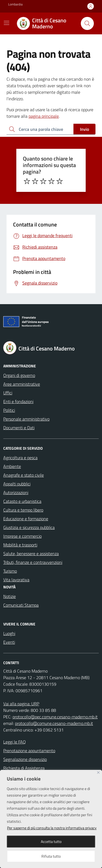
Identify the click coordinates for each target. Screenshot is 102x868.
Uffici (8, 393)
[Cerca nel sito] (87, 23)
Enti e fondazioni (18, 401)
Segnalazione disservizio (25, 759)
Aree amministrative (22, 384)
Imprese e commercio (22, 536)
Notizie (10, 596)
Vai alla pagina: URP (21, 704)
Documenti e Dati (19, 428)
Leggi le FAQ (15, 742)
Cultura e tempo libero (23, 510)
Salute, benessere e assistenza (31, 554)
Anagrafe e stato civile (24, 475)
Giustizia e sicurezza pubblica (29, 527)
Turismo (10, 571)
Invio (84, 129)
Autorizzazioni (16, 492)
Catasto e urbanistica (22, 501)
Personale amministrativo (26, 419)
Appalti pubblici (17, 484)
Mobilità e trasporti (20, 545)
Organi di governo (19, 375)
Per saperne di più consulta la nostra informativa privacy (52, 828)
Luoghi (9, 633)
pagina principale (44, 116)
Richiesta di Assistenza (24, 768)
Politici (9, 410)
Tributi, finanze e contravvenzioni (33, 562)
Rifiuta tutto (51, 856)
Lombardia (15, 4)
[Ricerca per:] (40, 129)
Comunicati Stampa (21, 605)
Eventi (9, 642)
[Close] (98, 772)
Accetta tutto (51, 841)
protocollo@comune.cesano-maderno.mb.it (54, 723)
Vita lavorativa (16, 580)
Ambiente (12, 466)
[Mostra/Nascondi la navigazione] (7, 23)
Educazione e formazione (26, 519)
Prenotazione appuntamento (29, 751)
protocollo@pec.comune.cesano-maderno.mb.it (55, 717)
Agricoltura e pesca (20, 458)
